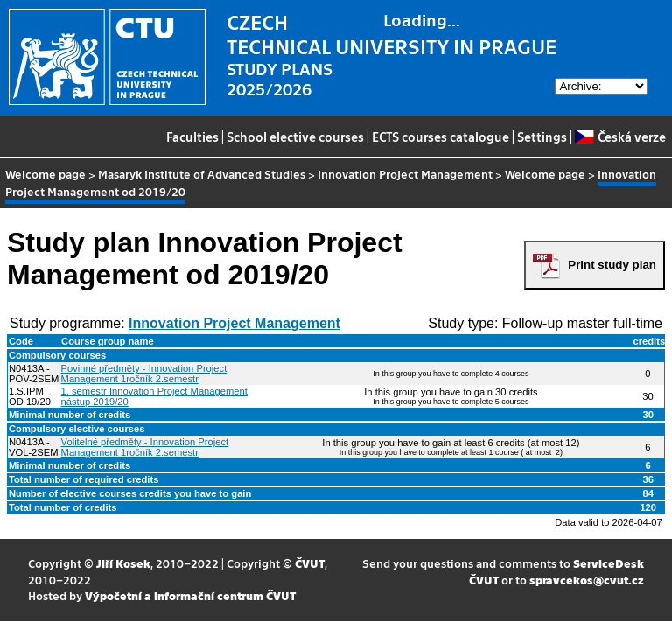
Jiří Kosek (123, 563)
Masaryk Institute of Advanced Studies (202, 174)
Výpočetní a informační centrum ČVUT (190, 595)
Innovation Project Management (405, 174)
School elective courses (295, 136)
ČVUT (310, 563)
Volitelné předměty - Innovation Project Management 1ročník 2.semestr (145, 447)
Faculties (192, 136)
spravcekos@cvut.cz (587, 580)
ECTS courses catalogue (441, 136)
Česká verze (620, 136)
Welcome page (45, 174)
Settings (542, 136)
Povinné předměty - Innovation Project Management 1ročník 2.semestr (144, 374)
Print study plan (612, 265)
